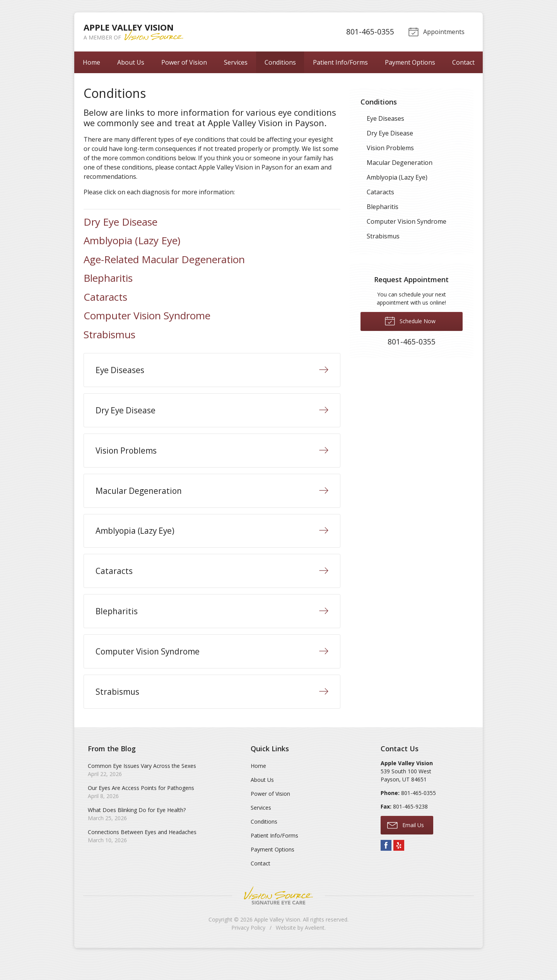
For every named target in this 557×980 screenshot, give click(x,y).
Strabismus (109, 334)
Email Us (406, 845)
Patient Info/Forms (340, 62)
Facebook (386, 865)
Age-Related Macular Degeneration (164, 259)
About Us (131, 62)
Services (236, 62)
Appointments (436, 31)
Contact (463, 62)
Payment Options (410, 62)
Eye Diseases (385, 118)
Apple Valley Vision (277, 939)
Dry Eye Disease (120, 222)
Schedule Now (410, 320)
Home (91, 62)
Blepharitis (108, 278)
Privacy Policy (248, 947)
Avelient (315, 947)
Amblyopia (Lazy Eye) (132, 240)
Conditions (280, 62)
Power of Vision (184, 62)
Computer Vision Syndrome (147, 315)
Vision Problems (390, 148)
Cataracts (105, 297)
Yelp (399, 865)
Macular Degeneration (400, 163)
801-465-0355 (369, 32)
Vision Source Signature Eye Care (278, 915)
